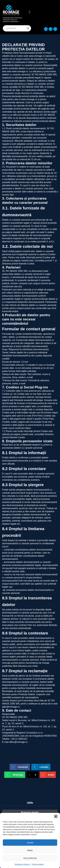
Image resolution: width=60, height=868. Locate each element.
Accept (30, 843)
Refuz (30, 850)
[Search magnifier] (28, 28)
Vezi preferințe (30, 858)
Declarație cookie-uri (22, 864)
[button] (56, 816)
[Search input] (16, 28)
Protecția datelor (38, 864)
